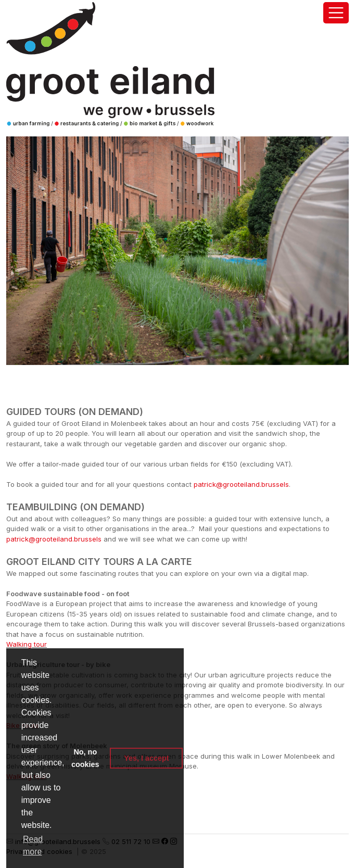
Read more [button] (33, 845)
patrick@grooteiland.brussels (241, 484)
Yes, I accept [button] (146, 758)
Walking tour (27, 644)
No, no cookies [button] (85, 758)
